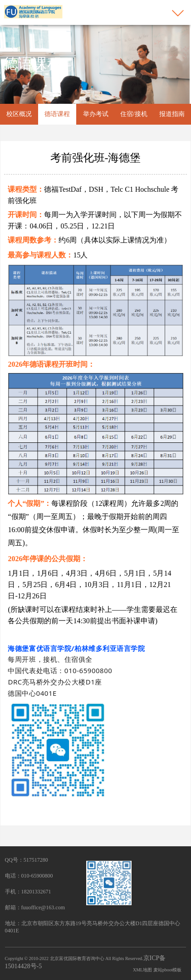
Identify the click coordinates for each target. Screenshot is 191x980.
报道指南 (172, 114)
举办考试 (96, 114)
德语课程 (57, 114)
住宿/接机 (134, 114)
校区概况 (19, 114)
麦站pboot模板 (168, 970)
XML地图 (142, 970)
